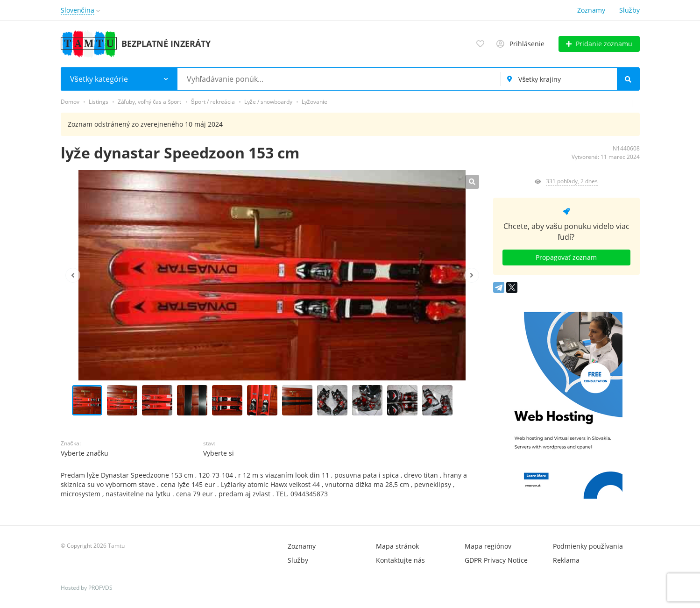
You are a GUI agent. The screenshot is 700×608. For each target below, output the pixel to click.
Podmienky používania (588, 546)
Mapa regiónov (488, 546)
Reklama (566, 560)
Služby (629, 10)
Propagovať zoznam (566, 257)
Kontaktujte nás (400, 560)
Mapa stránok (397, 546)
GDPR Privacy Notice (496, 560)
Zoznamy (591, 10)
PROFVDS (100, 588)
